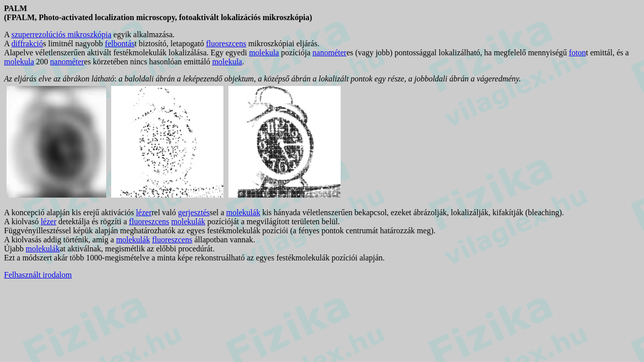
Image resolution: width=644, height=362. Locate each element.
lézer (144, 212)
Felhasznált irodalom (38, 275)
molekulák (244, 212)
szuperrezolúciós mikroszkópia (62, 34)
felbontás (120, 43)
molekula (264, 53)
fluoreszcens (226, 43)
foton (578, 53)
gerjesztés (194, 212)
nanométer (330, 53)
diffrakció (27, 43)
